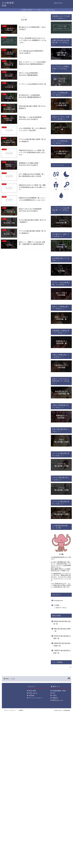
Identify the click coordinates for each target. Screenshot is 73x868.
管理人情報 (32, 691)
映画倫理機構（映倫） (60, 691)
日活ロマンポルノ (61, 608)
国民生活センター (58, 700)
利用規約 (32, 695)
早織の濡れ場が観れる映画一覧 (62, 630)
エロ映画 (56, 605)
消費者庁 (55, 698)
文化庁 (55, 695)
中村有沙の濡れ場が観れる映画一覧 (62, 637)
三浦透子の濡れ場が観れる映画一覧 (62, 652)
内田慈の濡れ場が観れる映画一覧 (62, 623)
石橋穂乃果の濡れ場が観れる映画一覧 (62, 644)
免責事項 (21, 710)
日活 (54, 693)
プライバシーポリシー (36, 698)
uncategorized (58, 600)
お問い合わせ (58, 3)
